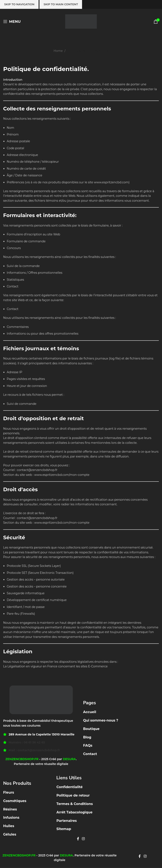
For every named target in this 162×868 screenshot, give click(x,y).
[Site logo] (81, 21)
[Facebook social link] (78, 839)
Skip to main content (61, 4)
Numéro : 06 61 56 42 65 (27, 742)
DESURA (69, 759)
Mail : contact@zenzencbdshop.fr (34, 750)
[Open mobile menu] (12, 21)
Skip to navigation (19, 4)
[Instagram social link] (83, 839)
